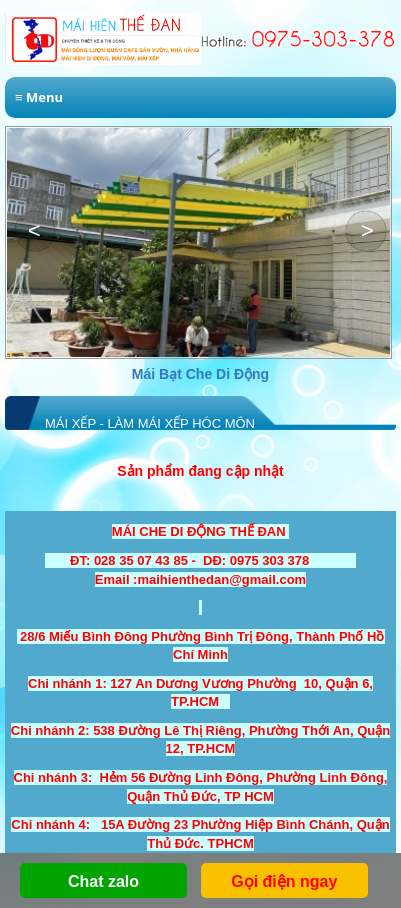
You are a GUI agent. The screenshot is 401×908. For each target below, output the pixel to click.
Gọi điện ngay (284, 881)
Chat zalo (103, 881)
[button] (366, 231)
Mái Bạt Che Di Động (200, 374)
